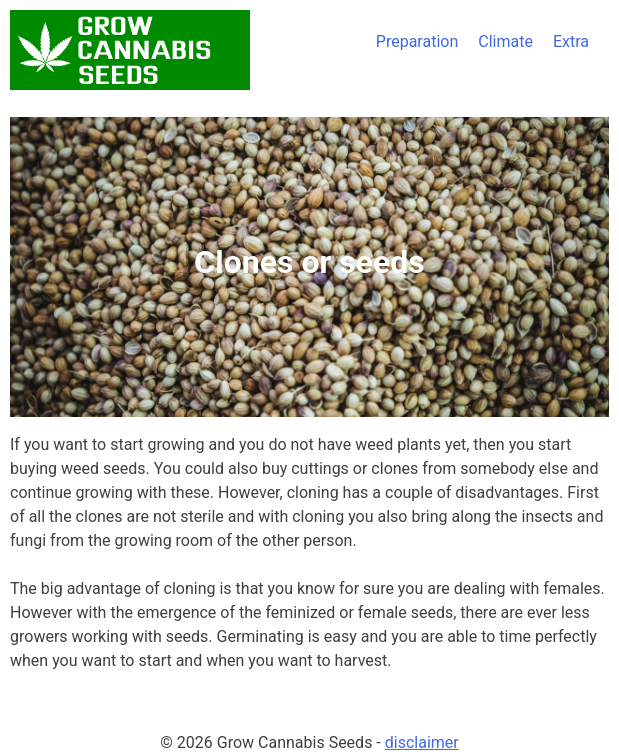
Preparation (417, 41)
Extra (571, 41)
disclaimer (422, 742)
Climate (505, 41)
